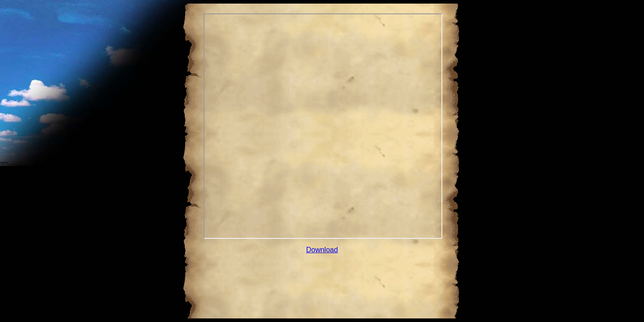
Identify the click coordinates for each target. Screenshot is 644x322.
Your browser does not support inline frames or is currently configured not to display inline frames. (323, 126)
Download (322, 250)
